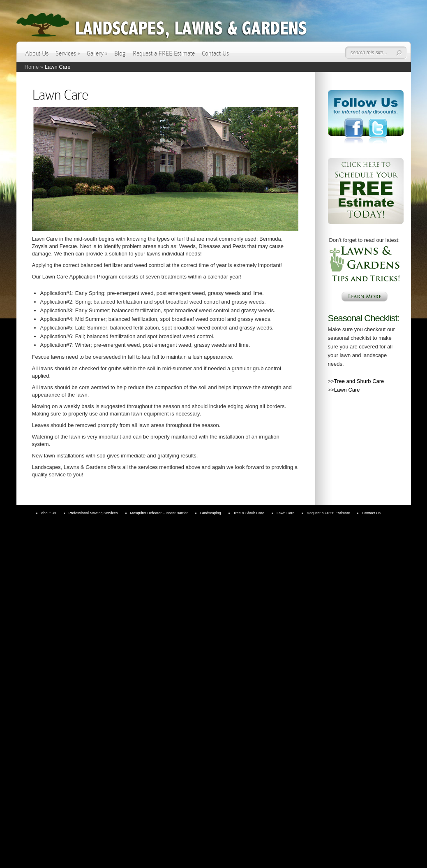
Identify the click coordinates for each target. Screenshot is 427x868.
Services (68, 53)
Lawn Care (347, 390)
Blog (120, 53)
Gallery (97, 53)
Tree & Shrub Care (249, 513)
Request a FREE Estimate (164, 53)
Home (32, 67)
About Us (37, 53)
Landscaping (211, 513)
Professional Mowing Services (93, 513)
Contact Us (215, 53)
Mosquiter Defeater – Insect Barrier (159, 513)
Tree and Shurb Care (359, 381)
